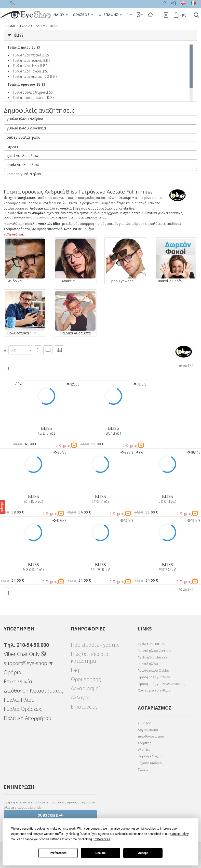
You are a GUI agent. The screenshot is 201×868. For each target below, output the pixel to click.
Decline (100, 853)
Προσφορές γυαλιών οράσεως (161, 684)
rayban (12, 146)
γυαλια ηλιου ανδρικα (25, 119)
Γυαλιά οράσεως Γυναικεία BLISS (34, 97)
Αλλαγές (80, 697)
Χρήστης (144, 743)
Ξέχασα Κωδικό (150, 763)
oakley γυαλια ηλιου (24, 137)
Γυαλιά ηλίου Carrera (154, 651)
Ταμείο (143, 769)
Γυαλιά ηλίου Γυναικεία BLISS (32, 60)
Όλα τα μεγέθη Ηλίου (154, 690)
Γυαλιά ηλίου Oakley (154, 670)
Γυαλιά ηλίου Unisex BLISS (30, 66)
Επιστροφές (84, 707)
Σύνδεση (145, 723)
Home (11, 26)
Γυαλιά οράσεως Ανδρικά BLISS (33, 92)
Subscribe (50, 815)
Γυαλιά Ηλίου (19, 700)
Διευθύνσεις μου (151, 736)
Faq (75, 670)
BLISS (54, 26)
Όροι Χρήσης (86, 679)
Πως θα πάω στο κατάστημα (90, 657)
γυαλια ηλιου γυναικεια (26, 128)
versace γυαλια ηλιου (25, 174)
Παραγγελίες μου (151, 756)
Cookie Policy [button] (179, 834)
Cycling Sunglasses (153, 657)
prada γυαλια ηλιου (23, 165)
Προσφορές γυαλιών (154, 677)
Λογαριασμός (148, 730)
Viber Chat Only (25, 654)
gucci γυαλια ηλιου (22, 156)
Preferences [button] (102, 839)
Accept (143, 853)
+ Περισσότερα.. (14, 234)
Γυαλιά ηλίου (148, 664)
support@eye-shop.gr (28, 663)
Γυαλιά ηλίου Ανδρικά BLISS (31, 55)
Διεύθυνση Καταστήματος (33, 691)
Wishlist (144, 749)
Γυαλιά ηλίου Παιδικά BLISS (31, 71)
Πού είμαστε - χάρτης (95, 645)
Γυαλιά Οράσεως (23, 709)
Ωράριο (12, 672)
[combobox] (21, 350)
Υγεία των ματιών (151, 644)
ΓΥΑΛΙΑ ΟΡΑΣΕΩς (33, 26)
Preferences (58, 853)
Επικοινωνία (18, 681)
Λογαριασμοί (85, 688)
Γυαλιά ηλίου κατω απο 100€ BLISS (35, 76)
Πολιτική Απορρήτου (28, 718)
